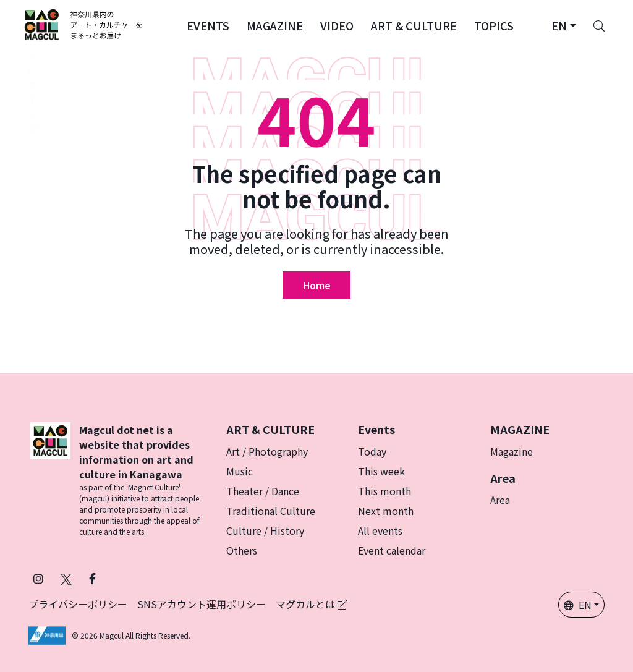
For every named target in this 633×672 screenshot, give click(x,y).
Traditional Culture (271, 511)
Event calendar (392, 550)
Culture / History (265, 530)
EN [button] (578, 605)
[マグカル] (50, 480)
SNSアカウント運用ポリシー (202, 604)
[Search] (599, 25)
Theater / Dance (263, 491)
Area (500, 500)
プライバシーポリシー (78, 604)
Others (242, 550)
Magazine (512, 451)
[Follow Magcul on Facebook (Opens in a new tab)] (92, 578)
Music (240, 471)
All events (380, 530)
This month (384, 491)
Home (316, 285)
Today (372, 451)
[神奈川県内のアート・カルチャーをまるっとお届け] (84, 25)
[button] (208, 25)
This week (381, 471)
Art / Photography (267, 451)
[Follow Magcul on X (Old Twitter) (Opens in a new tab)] (66, 578)
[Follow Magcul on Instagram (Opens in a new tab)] (38, 578)
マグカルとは (312, 604)
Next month (386, 511)
